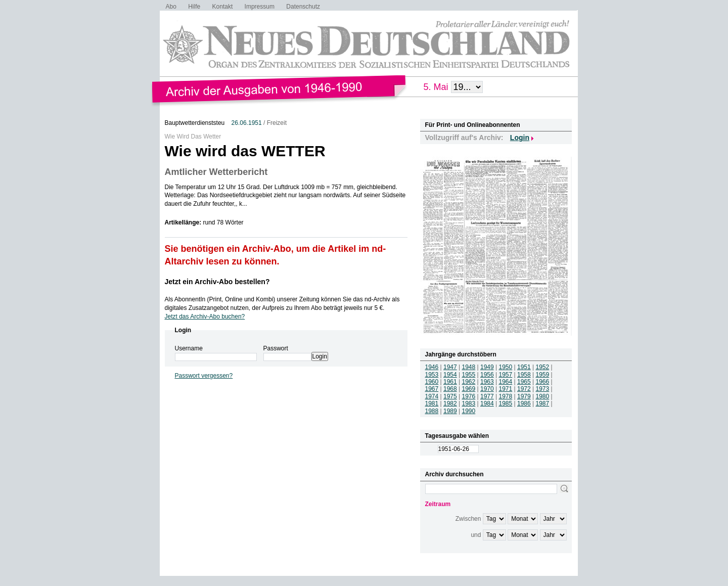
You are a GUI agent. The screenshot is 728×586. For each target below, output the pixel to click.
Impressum (260, 7)
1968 (450, 389)
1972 (524, 389)
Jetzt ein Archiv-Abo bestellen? (217, 282)
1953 (432, 375)
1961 (450, 382)
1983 (469, 403)
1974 (432, 396)
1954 (450, 375)
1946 (432, 367)
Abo (171, 7)
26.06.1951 (247, 123)
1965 (524, 382)
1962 (469, 382)
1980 (543, 396)
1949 (487, 367)
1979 (524, 396)
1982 (450, 403)
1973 (543, 389)
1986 (524, 403)
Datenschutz (303, 7)
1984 (487, 403)
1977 (487, 396)
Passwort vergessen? (204, 376)
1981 (432, 403)
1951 (524, 367)
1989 (450, 411)
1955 (469, 375)
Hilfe (194, 7)
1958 (524, 375)
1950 (506, 367)
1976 (469, 396)
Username (189, 348)
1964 (506, 382)
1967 (432, 389)
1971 (506, 389)
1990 (469, 411)
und (476, 535)
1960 (432, 382)
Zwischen (468, 519)
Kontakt (223, 7)
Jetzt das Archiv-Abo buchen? (205, 317)
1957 (506, 375)
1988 (432, 411)
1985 (506, 403)
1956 (487, 375)
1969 (469, 389)
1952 (543, 367)
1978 (506, 396)
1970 (487, 389)
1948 (469, 367)
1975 (450, 396)
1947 (450, 367)
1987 (543, 403)
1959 (543, 375)
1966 (543, 382)
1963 (487, 382)
